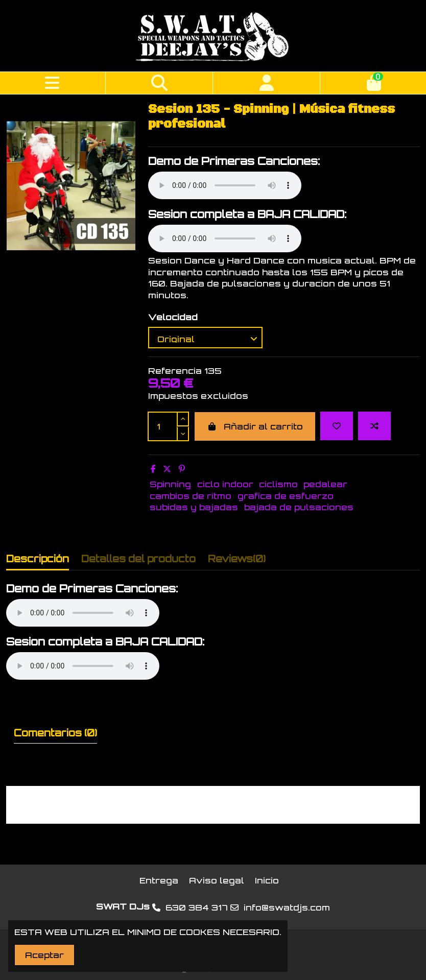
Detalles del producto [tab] (138, 559)
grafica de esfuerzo (286, 496)
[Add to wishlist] (337, 426)
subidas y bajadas (194, 507)
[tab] (237, 561)
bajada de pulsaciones (299, 507)
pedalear (325, 484)
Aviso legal (217, 880)
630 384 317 (197, 907)
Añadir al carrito (255, 426)
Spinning (170, 484)
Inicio (267, 880)
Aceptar (44, 955)
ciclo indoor (225, 484)
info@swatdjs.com (287, 907)
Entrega (159, 880)
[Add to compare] (374, 426)
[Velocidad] (205, 338)
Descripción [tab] (38, 559)
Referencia (175, 371)
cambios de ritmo (191, 496)
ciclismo (278, 484)
